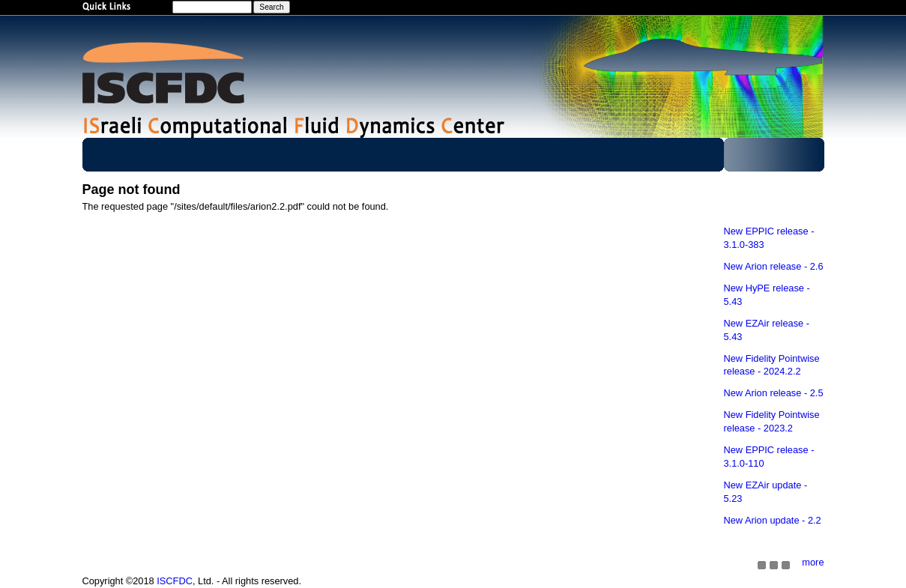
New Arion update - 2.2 (773, 520)
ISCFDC (175, 581)
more (813, 562)
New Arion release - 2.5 (774, 393)
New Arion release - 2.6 (774, 266)
